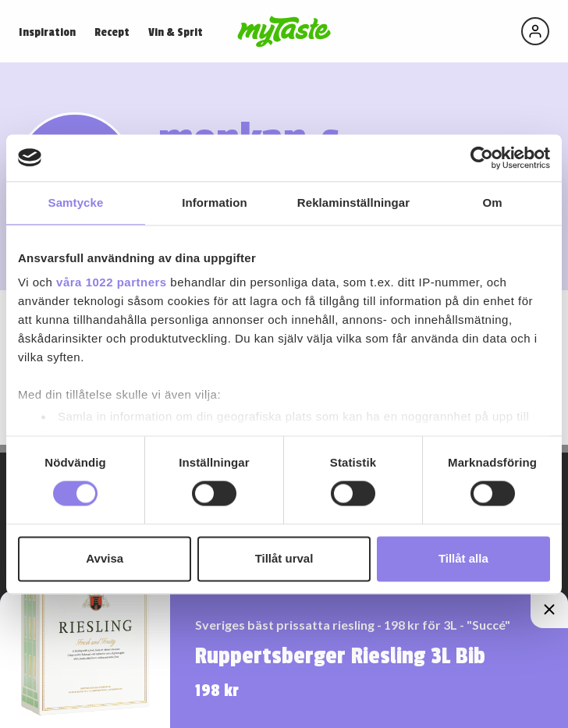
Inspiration (47, 32)
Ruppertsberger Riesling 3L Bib (340, 656)
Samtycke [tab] (76, 202)
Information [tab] (215, 202)
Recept (112, 32)
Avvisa (105, 558)
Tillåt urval (284, 558)
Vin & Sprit (176, 32)
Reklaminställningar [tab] (353, 202)
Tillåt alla (463, 558)
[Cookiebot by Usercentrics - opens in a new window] (482, 158)
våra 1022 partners (112, 282)
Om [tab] (492, 202)
